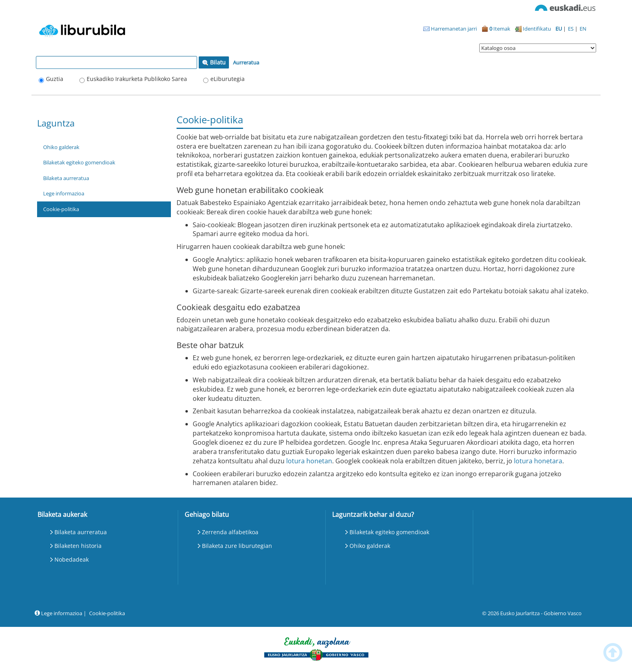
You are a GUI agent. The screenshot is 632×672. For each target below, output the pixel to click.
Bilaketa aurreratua (66, 178)
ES (571, 29)
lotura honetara (538, 461)
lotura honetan (309, 461)
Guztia (55, 79)
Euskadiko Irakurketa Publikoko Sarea (137, 79)
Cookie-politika (61, 209)
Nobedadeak (72, 559)
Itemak (496, 29)
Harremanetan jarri (450, 29)
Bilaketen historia (78, 546)
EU (559, 29)
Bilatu (214, 62)
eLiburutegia (228, 79)
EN (583, 29)
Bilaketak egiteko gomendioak (79, 162)
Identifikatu (533, 29)
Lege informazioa (64, 193)
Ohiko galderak (61, 147)
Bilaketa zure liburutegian (237, 546)
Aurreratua (246, 62)
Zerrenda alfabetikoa (230, 532)
